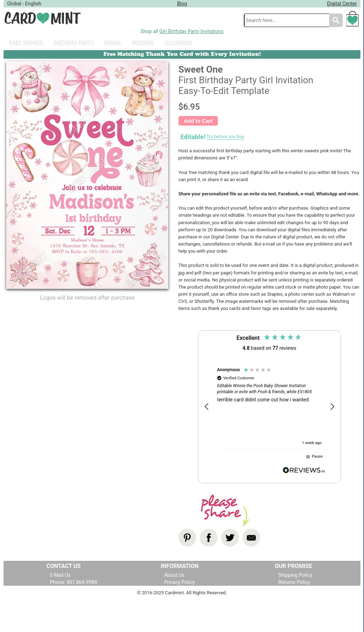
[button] (207, 407)
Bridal (113, 43)
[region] (269, 407)
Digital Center (342, 4)
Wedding (143, 43)
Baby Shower (26, 43)
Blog (182, 4)
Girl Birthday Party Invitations (191, 31)
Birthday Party (74, 43)
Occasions (178, 43)
